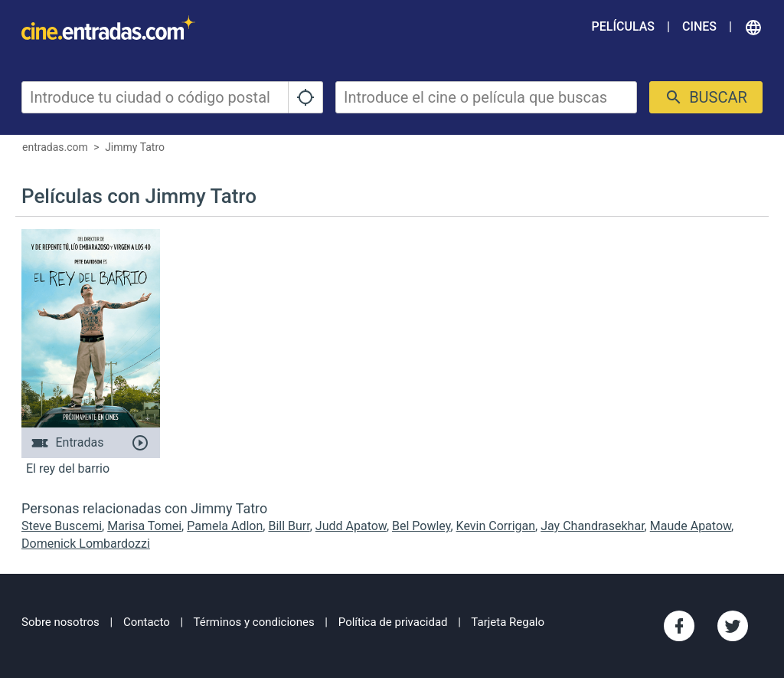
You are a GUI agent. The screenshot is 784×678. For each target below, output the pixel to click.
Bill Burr (289, 526)
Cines (699, 26)
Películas (623, 26)
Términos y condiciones (254, 622)
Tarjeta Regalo (508, 622)
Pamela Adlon (225, 526)
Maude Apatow (691, 526)
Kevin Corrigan (496, 526)
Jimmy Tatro (135, 147)
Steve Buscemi (62, 526)
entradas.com (55, 147)
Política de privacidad (393, 622)
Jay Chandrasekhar (592, 526)
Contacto (147, 622)
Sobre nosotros (60, 622)
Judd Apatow (351, 526)
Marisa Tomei (144, 526)
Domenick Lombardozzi (86, 544)
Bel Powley (421, 526)
